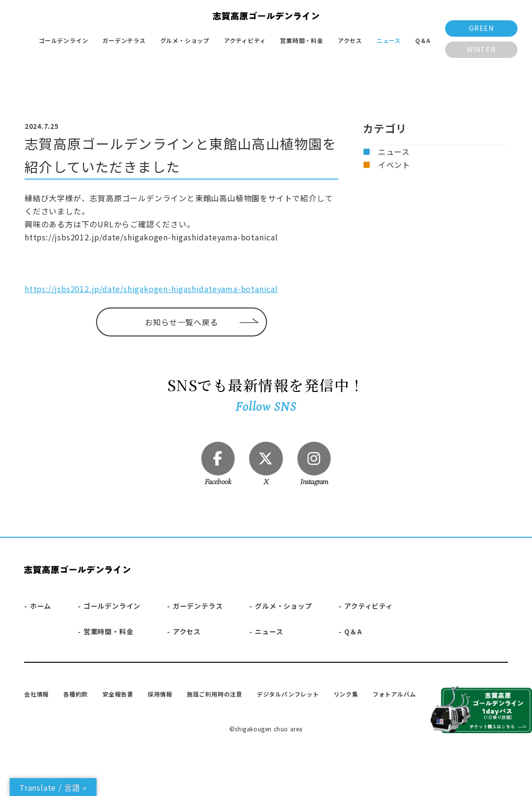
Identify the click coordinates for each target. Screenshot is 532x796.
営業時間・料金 (302, 40)
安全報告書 (118, 694)
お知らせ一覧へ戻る (181, 322)
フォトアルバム (394, 694)
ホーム (41, 606)
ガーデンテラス (124, 40)
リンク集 (346, 694)
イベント (394, 165)
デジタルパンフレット (288, 694)
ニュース (389, 40)
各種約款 (76, 694)
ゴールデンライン (63, 40)
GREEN (481, 28)
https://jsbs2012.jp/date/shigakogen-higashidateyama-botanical (151, 289)
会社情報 (36, 694)
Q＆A (423, 40)
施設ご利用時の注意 (215, 694)
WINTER (481, 49)
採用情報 (160, 694)
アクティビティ (245, 40)
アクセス (350, 40)
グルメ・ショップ (185, 40)
